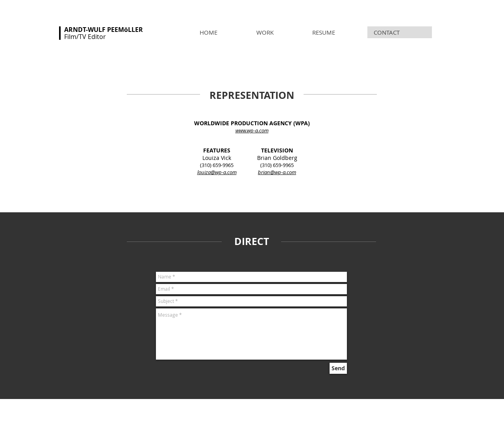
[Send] (338, 368)
